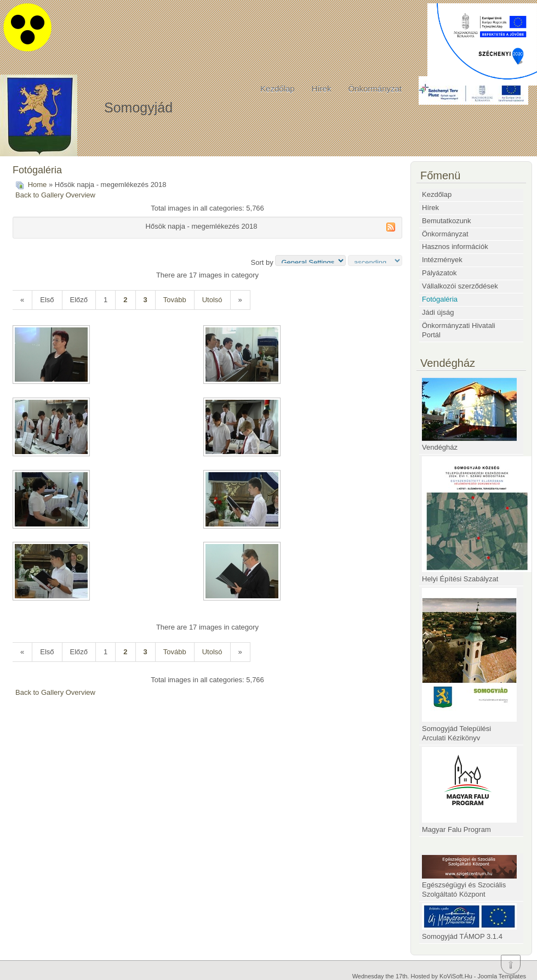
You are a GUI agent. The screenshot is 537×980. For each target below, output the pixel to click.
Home (38, 185)
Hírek (322, 89)
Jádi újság (438, 312)
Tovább (175, 300)
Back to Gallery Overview (55, 195)
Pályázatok (439, 273)
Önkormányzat (375, 89)
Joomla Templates (502, 976)
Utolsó (212, 300)
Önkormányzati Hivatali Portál (459, 330)
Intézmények (442, 260)
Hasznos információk (455, 247)
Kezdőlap (278, 89)
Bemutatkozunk (447, 221)
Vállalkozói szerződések (460, 286)
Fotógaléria (440, 299)
